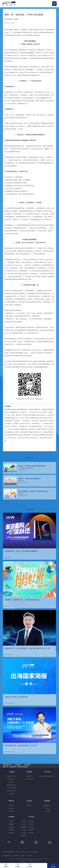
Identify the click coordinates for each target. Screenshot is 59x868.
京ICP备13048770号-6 (44, 859)
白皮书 (11, 821)
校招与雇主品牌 (11, 785)
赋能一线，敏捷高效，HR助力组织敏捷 (15, 767)
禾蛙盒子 (18, 852)
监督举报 (30, 856)
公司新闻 (24, 833)
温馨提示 (23, 856)
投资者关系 (24, 836)
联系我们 (31, 833)
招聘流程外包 (11, 779)
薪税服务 (11, 794)
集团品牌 (24, 827)
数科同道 (11, 811)
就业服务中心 (47, 805)
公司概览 (24, 821)
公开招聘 (47, 811)
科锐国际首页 (7, 765)
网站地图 (16, 856)
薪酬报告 (11, 824)
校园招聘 (31, 830)
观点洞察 (27, 765)
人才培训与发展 (11, 788)
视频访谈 (11, 833)
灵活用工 (11, 782)
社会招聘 (31, 827)
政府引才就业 (29, 779)
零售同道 (11, 808)
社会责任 (24, 830)
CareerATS (28, 852)
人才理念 (31, 824)
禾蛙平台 (29, 805)
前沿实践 (11, 827)
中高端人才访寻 (11, 776)
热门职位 (47, 808)
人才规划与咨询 (11, 791)
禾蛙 (23, 852)
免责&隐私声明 (7, 856)
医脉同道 (11, 805)
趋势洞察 (18, 765)
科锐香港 (35, 852)
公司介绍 (24, 824)
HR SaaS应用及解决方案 (47, 776)
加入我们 (31, 821)
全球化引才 (29, 776)
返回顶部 (53, 865)
